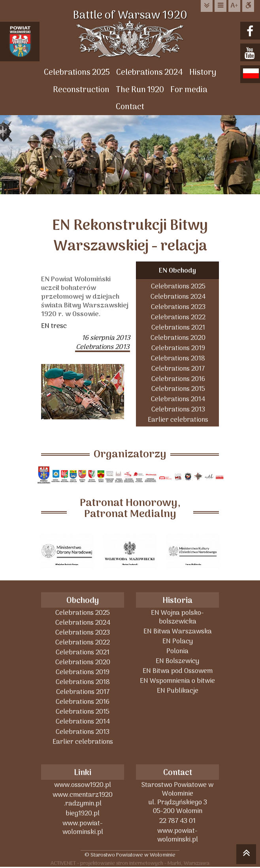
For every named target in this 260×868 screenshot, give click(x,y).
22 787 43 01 (177, 821)
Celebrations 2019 (178, 348)
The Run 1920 (140, 90)
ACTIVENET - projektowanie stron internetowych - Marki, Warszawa (130, 863)
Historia (177, 601)
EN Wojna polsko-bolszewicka (177, 617)
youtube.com (251, 53)
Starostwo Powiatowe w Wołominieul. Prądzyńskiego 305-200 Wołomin (177, 798)
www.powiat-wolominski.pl (83, 827)
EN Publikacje (178, 691)
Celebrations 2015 (178, 389)
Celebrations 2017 (178, 369)
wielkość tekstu (234, 6)
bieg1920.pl (83, 813)
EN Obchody (177, 271)
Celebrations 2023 (178, 307)
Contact (130, 107)
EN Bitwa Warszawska (178, 631)
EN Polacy (178, 641)
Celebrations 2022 (178, 317)
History (203, 73)
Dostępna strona (248, 6)
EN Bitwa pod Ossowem (178, 671)
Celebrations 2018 (178, 358)
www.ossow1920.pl (83, 785)
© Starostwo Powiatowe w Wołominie (130, 855)
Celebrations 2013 (178, 409)
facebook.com (251, 31)
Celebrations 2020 (178, 338)
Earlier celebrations (178, 420)
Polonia (177, 651)
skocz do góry (246, 855)
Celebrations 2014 (178, 399)
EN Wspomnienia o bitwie (177, 681)
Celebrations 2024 (150, 73)
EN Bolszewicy (177, 661)
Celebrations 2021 (178, 327)
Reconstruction (81, 90)
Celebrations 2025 (77, 73)
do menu (220, 6)
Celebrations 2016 (178, 379)
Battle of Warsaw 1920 (130, 16)
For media (189, 90)
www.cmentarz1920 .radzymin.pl (83, 799)
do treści (207, 6)
